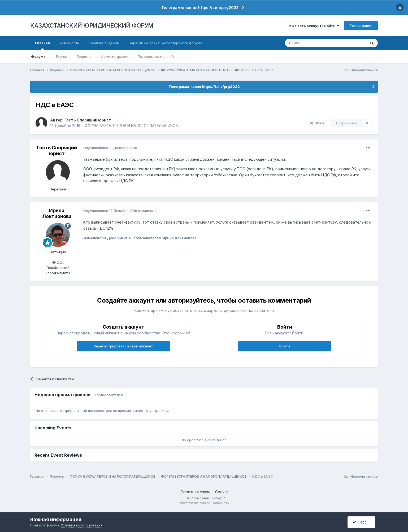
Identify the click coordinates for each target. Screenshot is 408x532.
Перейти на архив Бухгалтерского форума (166, 43)
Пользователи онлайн (157, 56)
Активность (69, 43)
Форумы (39, 56)
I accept (362, 522)
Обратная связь (195, 492)
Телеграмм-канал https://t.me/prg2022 (200, 8)
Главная (42, 45)
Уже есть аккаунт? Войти (314, 26)
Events (61, 56)
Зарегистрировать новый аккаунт (123, 346)
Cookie (222, 492)
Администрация (115, 56)
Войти (285, 346)
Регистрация (361, 25)
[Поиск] (311, 43)
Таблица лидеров (104, 43)
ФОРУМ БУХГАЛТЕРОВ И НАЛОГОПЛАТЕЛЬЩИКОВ (131, 126)
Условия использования (82, 525)
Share (317, 123)
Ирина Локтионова (57, 213)
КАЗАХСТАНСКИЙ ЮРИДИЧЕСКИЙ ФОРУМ (92, 25)
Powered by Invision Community (204, 503)
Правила (84, 56)
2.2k (58, 262)
